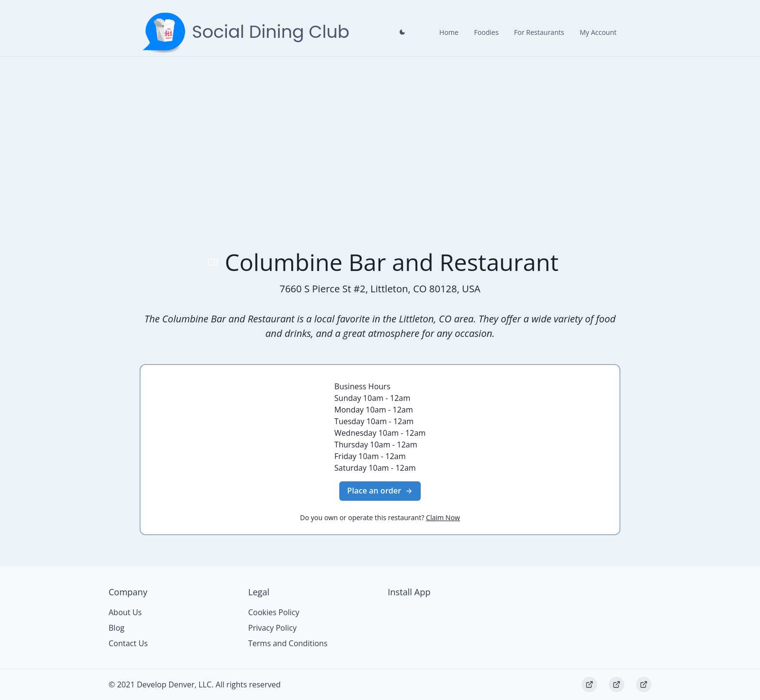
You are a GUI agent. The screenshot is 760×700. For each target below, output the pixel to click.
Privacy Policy (272, 628)
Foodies (486, 32)
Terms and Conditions (288, 643)
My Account (598, 32)
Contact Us (128, 643)
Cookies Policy (274, 612)
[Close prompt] (402, 32)
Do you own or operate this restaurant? (380, 517)
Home (449, 32)
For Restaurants (539, 32)
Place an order (380, 491)
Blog (117, 628)
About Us (125, 612)
